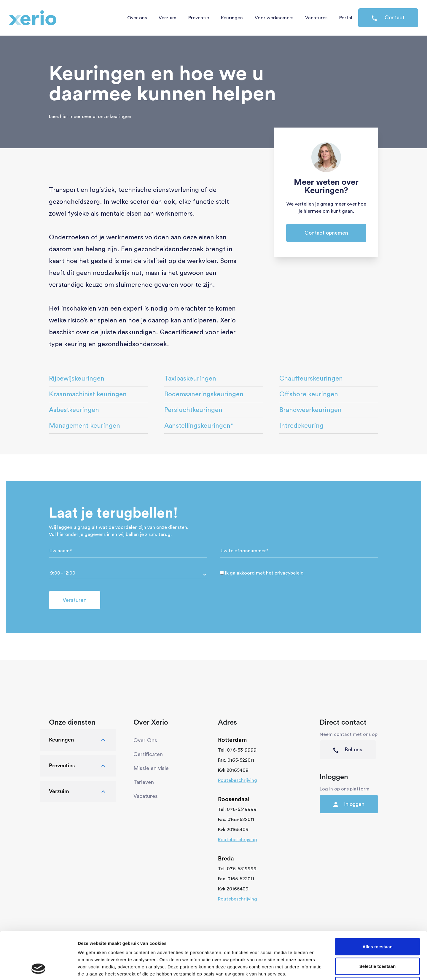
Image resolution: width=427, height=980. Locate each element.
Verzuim (168, 18)
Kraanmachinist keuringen (88, 394)
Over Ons (145, 740)
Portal (346, 18)
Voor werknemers (274, 18)
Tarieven (144, 782)
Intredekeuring (301, 426)
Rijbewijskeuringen (77, 378)
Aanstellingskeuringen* (199, 426)
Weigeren (377, 941)
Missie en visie (151, 768)
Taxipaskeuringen (190, 378)
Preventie (199, 18)
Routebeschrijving (238, 780)
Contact (388, 18)
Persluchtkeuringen (193, 410)
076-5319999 (242, 750)
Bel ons (348, 750)
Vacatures (316, 18)
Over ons (137, 18)
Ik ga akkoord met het (264, 573)
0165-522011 (241, 760)
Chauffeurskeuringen (311, 378)
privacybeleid (289, 573)
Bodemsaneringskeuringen (204, 394)
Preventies (78, 766)
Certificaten (148, 754)
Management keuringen (85, 426)
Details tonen (320, 968)
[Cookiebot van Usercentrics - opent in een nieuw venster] (38, 968)
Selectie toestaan (378, 922)
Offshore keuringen (309, 394)
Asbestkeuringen (74, 410)
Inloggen (349, 804)
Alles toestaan (377, 902)
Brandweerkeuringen (310, 410)
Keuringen (232, 18)
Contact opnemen (326, 233)
